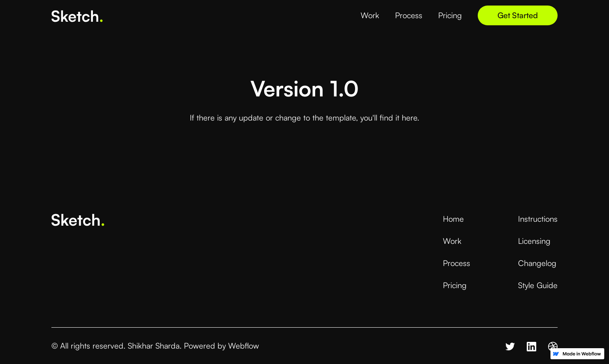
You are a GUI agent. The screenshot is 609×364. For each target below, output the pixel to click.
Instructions (538, 219)
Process (457, 263)
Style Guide (538, 285)
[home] (77, 15)
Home (453, 219)
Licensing (534, 241)
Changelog (537, 263)
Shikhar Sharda (154, 346)
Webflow (244, 346)
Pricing (455, 285)
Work (452, 241)
